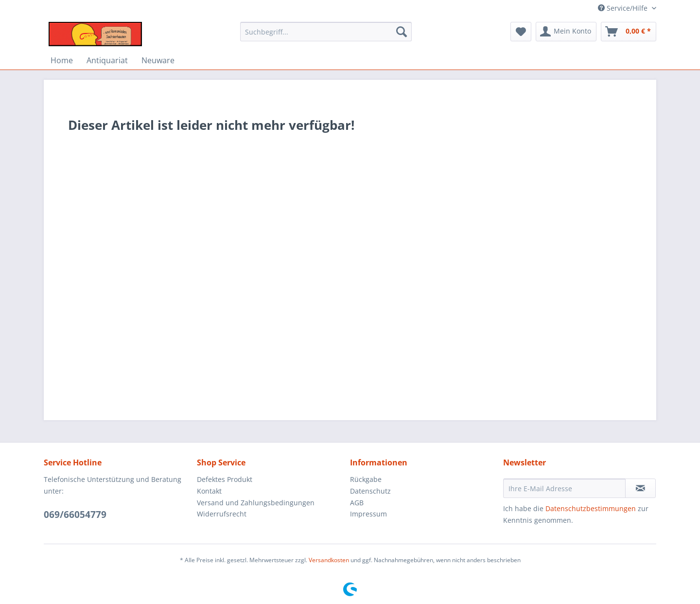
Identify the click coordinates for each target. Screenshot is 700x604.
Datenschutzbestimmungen (591, 508)
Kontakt (209, 491)
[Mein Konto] (566, 32)
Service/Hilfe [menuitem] (624, 8)
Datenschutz (370, 491)
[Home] (62, 60)
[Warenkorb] (629, 32)
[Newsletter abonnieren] (640, 488)
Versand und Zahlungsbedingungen (256, 503)
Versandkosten (329, 560)
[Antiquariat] (107, 60)
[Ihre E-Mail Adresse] (564, 488)
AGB (357, 503)
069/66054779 (75, 515)
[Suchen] (402, 32)
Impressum (368, 514)
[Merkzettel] (521, 32)
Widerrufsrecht (222, 514)
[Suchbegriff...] (326, 32)
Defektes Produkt (225, 479)
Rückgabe (366, 479)
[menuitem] (326, 36)
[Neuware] (158, 60)
